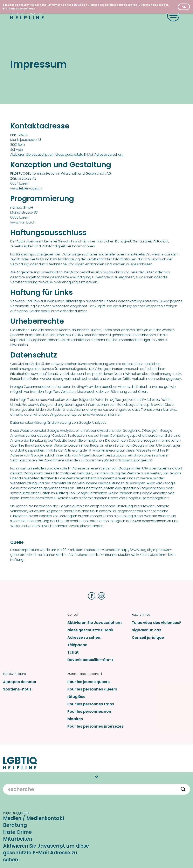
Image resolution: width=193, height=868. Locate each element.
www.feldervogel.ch (26, 188)
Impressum (140, 777)
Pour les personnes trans (91, 704)
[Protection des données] (19, 9)
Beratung (15, 852)
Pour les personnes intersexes (95, 726)
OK (184, 7)
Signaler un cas (147, 630)
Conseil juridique (148, 637)
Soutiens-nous (17, 689)
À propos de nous (19, 682)
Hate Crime (17, 858)
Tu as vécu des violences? (156, 623)
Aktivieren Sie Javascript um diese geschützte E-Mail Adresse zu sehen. (67, 155)
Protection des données (150, 788)
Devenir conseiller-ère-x (90, 660)
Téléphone (77, 645)
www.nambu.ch (23, 222)
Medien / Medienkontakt (34, 845)
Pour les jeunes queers (88, 682)
